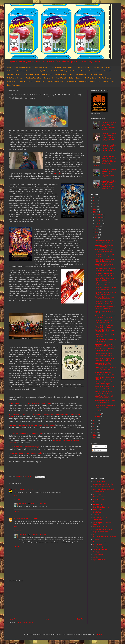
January (98, 417)
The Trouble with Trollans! (106, 81)
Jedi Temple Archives (100, 517)
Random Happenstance (101, 542)
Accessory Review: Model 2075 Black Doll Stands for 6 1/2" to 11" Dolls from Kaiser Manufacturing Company (105, 161)
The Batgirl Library (42, 71)
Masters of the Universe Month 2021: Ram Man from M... (105, 317)
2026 (95, 197)
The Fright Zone (90, 78)
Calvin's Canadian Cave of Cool (103, 489)
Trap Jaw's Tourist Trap (33, 78)
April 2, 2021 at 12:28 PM (32, 489)
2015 (95, 435)
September (99, 223)
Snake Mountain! (95, 71)
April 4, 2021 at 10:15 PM (29, 519)
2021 (95, 212)
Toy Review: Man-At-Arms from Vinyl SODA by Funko (105, 307)
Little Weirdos (97, 520)
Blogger (99, 634)
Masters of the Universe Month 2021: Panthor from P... (105, 298)
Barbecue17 (23, 503)
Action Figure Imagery (100, 482)
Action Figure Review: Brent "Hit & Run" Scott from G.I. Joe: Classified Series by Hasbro (109, 149)
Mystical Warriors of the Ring (102, 529)
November (99, 217)
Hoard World (97, 512)
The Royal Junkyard (25, 81)
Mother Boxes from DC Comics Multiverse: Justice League (30, 403)
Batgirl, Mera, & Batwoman (102, 487)
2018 (95, 426)
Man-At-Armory (81, 74)
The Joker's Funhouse (32, 74)
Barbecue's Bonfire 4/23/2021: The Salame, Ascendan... (105, 270)
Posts (95, 446)
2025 (95, 200)
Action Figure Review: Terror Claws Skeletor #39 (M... (104, 265)
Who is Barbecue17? (42, 67)
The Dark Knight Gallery (59, 71)
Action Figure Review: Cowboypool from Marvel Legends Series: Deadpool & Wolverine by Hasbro (109, 185)
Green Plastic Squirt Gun (101, 507)
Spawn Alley (11, 81)
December (99, 215)
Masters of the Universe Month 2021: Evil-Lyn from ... (105, 260)
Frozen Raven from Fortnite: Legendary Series (25, 453)
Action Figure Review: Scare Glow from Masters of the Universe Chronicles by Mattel (109, 126)
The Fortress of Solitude (55, 81)
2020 (95, 420)
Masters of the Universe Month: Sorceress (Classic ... (105, 279)
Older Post (80, 619)
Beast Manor (108, 71)
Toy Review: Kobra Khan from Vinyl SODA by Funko (104, 246)
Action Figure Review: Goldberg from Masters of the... (105, 288)
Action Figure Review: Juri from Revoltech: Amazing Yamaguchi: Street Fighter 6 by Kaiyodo (109, 137)
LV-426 (71, 74)
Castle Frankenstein (14, 85)
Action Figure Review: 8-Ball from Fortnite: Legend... (104, 383)
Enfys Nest (57, 174)
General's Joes (98, 504)
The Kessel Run (60, 74)
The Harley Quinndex (14, 74)
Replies (18, 500)
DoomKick (96, 502)
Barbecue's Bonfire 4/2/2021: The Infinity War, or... (104, 392)
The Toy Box (18, 489)
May (96, 235)
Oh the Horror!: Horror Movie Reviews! (20, 71)
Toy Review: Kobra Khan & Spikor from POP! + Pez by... (105, 345)
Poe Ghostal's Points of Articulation (104, 537)
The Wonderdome (105, 78)
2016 (95, 432)
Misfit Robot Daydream (100, 527)
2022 (95, 209)
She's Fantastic (98, 544)
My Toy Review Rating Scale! (62, 67)
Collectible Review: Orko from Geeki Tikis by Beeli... (104, 350)
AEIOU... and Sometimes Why (103, 484)
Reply (16, 495)
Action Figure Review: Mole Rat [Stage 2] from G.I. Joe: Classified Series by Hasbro (109, 173)
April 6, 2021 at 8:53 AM (39, 535)
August (97, 226)
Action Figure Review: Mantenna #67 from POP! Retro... (105, 369)
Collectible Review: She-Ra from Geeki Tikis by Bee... (105, 340)
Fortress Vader (40, 81)
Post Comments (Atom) (25, 623)
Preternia (96, 539)
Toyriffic (95, 557)
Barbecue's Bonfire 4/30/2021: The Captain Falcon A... (105, 241)
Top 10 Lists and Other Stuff (102, 67)
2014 (95, 438)
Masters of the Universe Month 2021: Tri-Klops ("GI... (105, 388)
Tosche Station (47, 74)
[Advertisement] (46, 600)
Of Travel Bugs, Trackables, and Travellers (81, 81)
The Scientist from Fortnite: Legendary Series (25, 434)
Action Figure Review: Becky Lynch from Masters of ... (104, 336)
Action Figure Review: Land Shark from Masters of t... (104, 303)
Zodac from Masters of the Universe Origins (24, 447)
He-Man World (98, 509)
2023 (95, 206)
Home (9, 67)
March (97, 411)
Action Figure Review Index (23, 67)
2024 (95, 203)
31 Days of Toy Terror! (82, 67)
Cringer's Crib (49, 78)
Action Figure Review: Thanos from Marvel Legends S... (105, 274)
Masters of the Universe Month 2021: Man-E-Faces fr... (105, 402)
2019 (95, 423)
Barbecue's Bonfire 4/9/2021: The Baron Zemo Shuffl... (104, 354)
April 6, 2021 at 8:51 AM (39, 503)
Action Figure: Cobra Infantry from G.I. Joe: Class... (104, 255)
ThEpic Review (98, 555)
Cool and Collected (99, 492)
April (97, 238)
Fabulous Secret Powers (78, 71)
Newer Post (13, 619)
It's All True (96, 515)
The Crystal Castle (96, 74)
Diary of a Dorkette (99, 497)
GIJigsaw (17, 519)
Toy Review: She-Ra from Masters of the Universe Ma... (105, 373)
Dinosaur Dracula (99, 499)
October (98, 220)
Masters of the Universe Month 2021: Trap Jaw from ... (105, 378)
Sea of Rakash (61, 78)
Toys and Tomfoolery (100, 560)
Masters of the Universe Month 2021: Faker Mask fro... (105, 359)
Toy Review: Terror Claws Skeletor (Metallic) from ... (104, 364)
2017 (95, 429)
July (96, 229)
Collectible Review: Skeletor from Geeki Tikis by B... (104, 326)
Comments (97, 450)
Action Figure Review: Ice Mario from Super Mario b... (105, 293)
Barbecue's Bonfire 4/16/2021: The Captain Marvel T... (105, 312)
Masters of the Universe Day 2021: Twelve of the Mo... (104, 251)
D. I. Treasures (98, 494)
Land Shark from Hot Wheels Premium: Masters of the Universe (32, 425)
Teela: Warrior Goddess (15, 78)
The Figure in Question (100, 547)
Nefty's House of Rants (100, 532)
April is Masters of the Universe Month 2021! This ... (105, 406)
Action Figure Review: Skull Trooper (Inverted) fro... (104, 397)
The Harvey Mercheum (100, 549)
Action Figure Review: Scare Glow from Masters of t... (104, 322)
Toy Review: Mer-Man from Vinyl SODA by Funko (105, 284)
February (98, 414)
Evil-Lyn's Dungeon (76, 78)
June (97, 232)
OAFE (95, 534)
